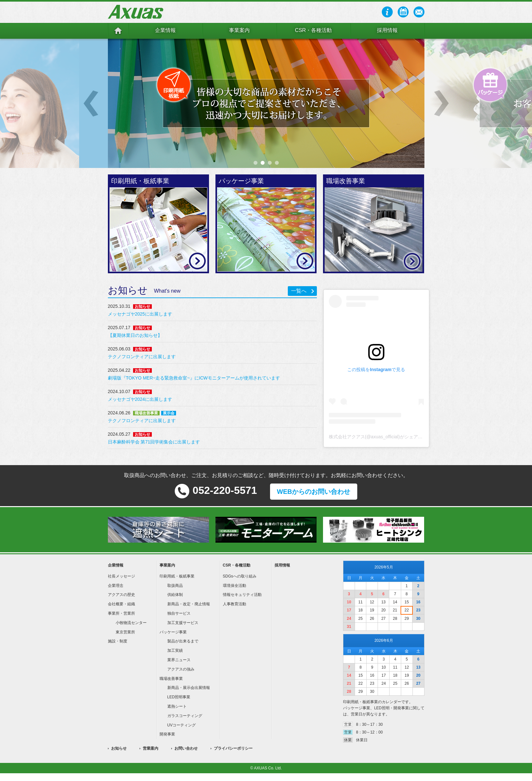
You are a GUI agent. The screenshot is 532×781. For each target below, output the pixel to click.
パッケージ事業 (173, 632)
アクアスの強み (181, 669)
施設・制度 (118, 641)
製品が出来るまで (183, 641)
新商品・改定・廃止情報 (189, 604)
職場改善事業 (171, 679)
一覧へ (299, 291)
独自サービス (179, 613)
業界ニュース (179, 660)
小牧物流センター (131, 623)
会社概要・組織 (121, 604)
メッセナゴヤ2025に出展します (140, 314)
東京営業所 (125, 632)
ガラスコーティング (185, 716)
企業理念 (116, 586)
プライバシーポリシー (233, 748)
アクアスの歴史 (121, 595)
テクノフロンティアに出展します (142, 357)
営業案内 (151, 748)
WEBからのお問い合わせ (313, 492)
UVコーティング (182, 725)
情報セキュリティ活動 (242, 595)
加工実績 (175, 651)
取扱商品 (175, 586)
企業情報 (165, 30)
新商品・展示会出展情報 (189, 688)
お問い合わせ (186, 748)
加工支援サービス (183, 623)
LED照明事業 (179, 697)
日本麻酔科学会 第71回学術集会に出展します (154, 442)
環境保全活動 (235, 586)
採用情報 (387, 30)
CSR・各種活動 (313, 30)
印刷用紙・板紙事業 (177, 576)
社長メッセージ (121, 576)
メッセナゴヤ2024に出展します (140, 399)
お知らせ (119, 748)
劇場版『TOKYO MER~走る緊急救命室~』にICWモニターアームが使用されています (194, 378)
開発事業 (167, 734)
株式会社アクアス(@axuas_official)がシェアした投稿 (382, 437)
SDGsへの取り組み (240, 576)
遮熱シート (177, 706)
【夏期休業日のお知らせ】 (135, 335)
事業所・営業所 (121, 613)
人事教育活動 (235, 604)
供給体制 (175, 595)
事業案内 (239, 30)
